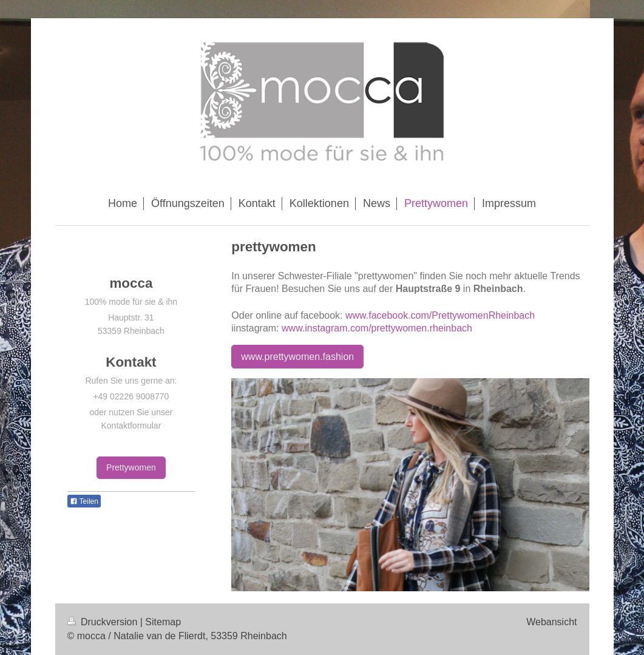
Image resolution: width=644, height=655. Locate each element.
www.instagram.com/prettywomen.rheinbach (377, 328)
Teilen (84, 501)
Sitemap (163, 622)
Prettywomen (131, 467)
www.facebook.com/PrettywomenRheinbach (440, 315)
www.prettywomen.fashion (297, 357)
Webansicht (551, 622)
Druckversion (104, 622)
